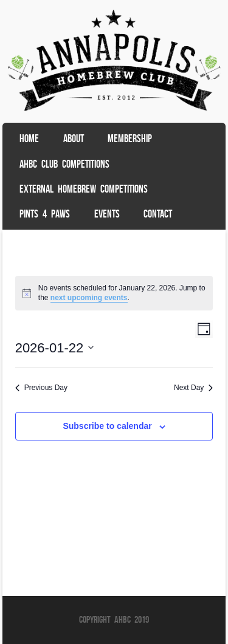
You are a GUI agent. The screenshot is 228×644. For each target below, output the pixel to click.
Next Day (193, 388)
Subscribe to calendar (107, 426)
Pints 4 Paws (45, 214)
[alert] (114, 293)
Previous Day (41, 388)
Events (107, 214)
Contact (158, 214)
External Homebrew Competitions (84, 189)
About (74, 139)
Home (29, 139)
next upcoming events (89, 298)
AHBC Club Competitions (64, 164)
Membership (130, 139)
